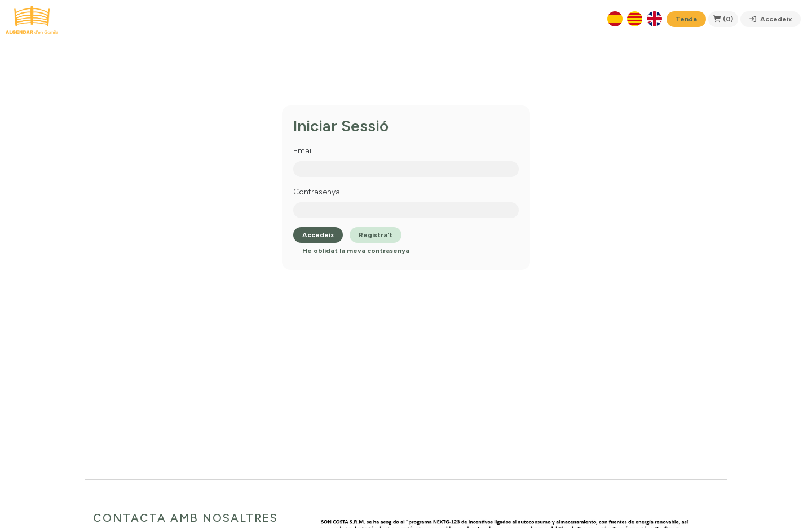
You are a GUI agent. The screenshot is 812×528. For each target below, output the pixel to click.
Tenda (686, 19)
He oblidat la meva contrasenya (356, 251)
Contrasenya (317, 192)
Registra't (376, 235)
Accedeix (771, 19)
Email (303, 151)
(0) (723, 19)
